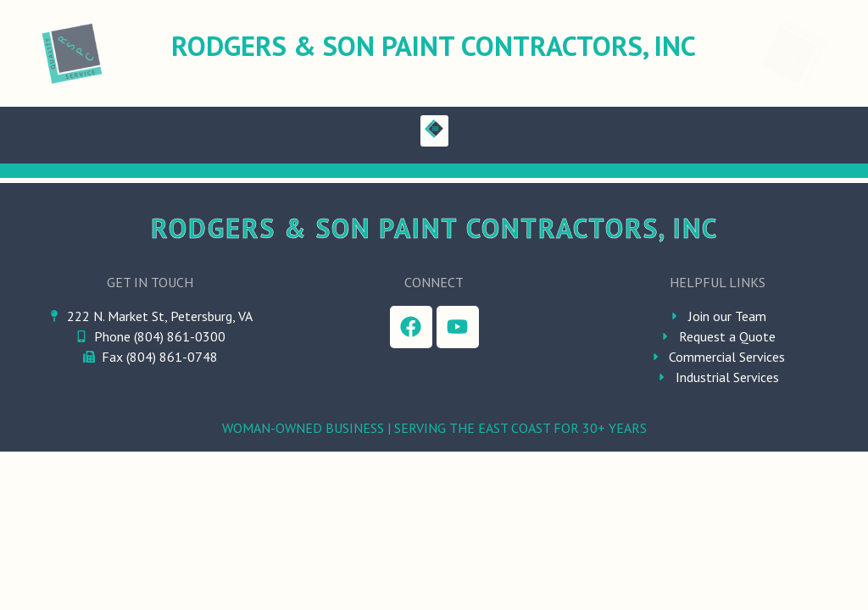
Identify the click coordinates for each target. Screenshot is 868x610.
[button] (434, 131)
